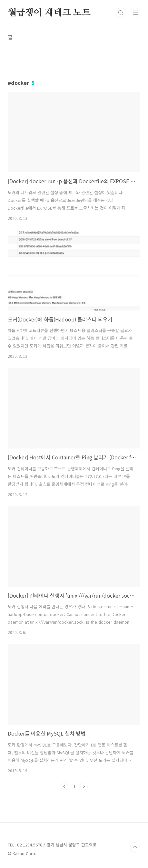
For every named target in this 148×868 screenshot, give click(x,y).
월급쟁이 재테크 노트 (49, 13)
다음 (84, 786)
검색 (121, 13)
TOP (135, 847)
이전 (64, 786)
